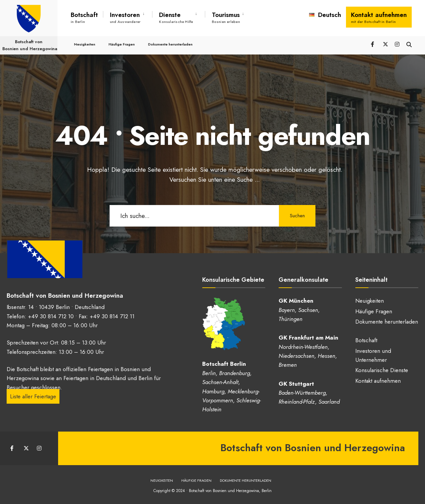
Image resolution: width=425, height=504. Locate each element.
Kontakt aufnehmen (379, 17)
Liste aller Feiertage (33, 396)
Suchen (297, 216)
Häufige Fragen (122, 44)
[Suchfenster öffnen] (409, 44)
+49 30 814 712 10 (51, 316)
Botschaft (84, 17)
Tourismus (226, 17)
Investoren (125, 17)
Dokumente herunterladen (170, 44)
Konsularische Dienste (382, 370)
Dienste (176, 17)
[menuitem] (127, 16)
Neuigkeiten (85, 44)
